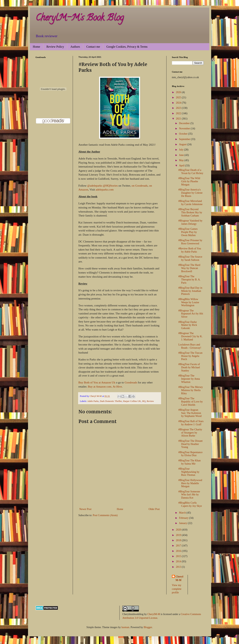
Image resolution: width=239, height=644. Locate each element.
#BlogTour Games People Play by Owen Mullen (188, 232)
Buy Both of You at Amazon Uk (97, 382)
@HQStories (110, 186)
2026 (179, 92)
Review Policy (55, 47)
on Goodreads (140, 186)
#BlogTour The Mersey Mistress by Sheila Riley (191, 390)
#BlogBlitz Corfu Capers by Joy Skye (190, 504)
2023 (179, 108)
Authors (75, 47)
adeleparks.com (105, 189)
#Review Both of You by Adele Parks (190, 250)
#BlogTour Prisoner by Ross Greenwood (190, 242)
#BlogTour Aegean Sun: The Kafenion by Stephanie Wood (190, 413)
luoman (125, 627)
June (182, 155)
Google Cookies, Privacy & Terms (127, 47)
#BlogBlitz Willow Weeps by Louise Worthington (189, 302)
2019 (179, 535)
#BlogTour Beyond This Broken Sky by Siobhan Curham (190, 212)
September (185, 139)
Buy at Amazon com (99, 386)
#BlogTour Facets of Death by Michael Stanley (189, 367)
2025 (179, 97)
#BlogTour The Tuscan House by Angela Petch (190, 356)
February (184, 518)
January (183, 523)
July (182, 150)
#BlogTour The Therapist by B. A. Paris (189, 280)
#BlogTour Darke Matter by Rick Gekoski (188, 325)
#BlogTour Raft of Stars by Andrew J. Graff (191, 423)
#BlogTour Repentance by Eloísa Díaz (190, 454)
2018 (179, 540)
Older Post (154, 509)
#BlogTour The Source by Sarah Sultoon (190, 258)
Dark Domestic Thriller (111, 401)
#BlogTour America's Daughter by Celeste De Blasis (190, 193)
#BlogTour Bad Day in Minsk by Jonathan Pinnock (190, 291)
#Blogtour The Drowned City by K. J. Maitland (190, 336)
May (182, 160)
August (183, 144)
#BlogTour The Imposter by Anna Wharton (189, 379)
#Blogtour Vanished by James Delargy (190, 222)
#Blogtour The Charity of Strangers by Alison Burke (190, 433)
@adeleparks (95, 186)
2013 (179, 567)
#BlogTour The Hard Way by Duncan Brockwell (189, 268)
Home (37, 47)
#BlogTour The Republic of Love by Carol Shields (190, 402)
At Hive (117, 386)
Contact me (93, 47)
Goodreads (131, 382)
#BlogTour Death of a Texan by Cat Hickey (191, 172)
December (185, 123)
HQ (144, 401)
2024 (179, 103)
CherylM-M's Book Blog (80, 19)
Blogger (148, 627)
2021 (179, 119)
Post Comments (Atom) (105, 515)
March (183, 513)
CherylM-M (154, 614)
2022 (179, 113)
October (184, 134)
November (185, 129)
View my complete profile (177, 589)
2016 (179, 551)
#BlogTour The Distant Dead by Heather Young (190, 444)
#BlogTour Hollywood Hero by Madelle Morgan (190, 483)
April (182, 166)
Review (150, 401)
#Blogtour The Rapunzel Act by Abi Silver (191, 314)
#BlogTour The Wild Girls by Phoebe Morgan (189, 181)
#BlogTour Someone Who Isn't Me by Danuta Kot (189, 495)
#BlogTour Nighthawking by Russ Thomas (189, 472)
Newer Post (85, 509)
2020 (179, 530)
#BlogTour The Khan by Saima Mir (189, 462)
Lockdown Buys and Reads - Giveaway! (190, 346)
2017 (179, 546)
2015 (179, 556)
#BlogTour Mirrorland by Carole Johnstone (190, 203)
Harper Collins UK (132, 401)
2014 (179, 561)
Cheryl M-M (179, 578)
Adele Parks (93, 401)
